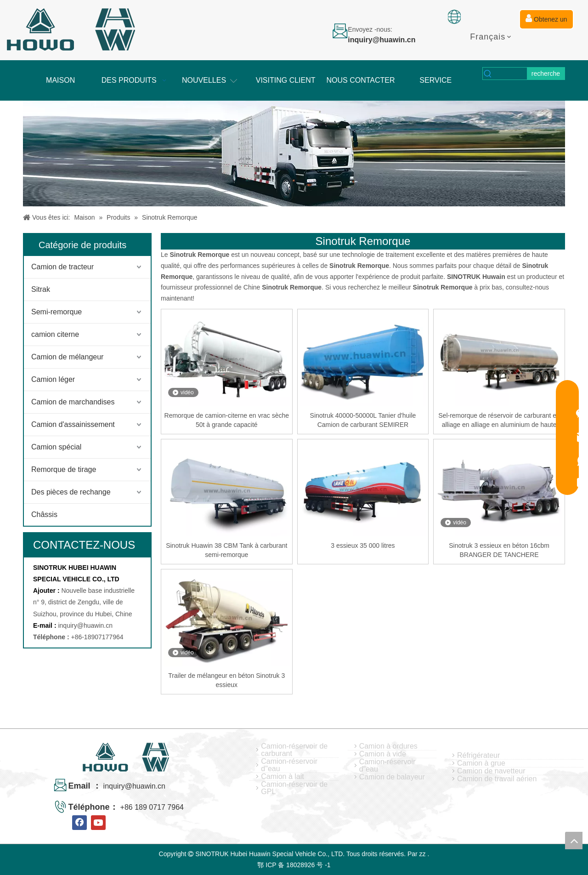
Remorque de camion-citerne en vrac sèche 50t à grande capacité (227, 420)
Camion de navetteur (491, 771)
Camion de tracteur (62, 267)
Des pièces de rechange (71, 492)
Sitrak (41, 289)
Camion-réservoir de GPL (294, 788)
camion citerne (55, 334)
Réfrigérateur (478, 756)
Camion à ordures (388, 746)
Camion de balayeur (392, 777)
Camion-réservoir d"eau (289, 765)
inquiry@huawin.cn (85, 625)
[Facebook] (79, 823)
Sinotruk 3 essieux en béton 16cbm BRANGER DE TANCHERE (499, 550)
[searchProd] (510, 74)
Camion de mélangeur (67, 357)
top (574, 841)
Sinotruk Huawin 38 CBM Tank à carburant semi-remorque (226, 550)
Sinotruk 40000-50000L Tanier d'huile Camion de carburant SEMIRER (363, 420)
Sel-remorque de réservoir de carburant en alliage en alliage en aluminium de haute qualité (499, 420)
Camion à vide (383, 754)
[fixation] (454, 17)
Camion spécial (56, 447)
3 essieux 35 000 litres (363, 545)
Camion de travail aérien (497, 779)
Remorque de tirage (64, 469)
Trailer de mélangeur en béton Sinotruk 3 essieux (226, 680)
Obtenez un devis (546, 22)
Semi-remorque (57, 312)
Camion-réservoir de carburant (294, 750)
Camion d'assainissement (73, 424)
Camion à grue (481, 763)
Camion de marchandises (73, 402)
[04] (294, 153)
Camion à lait (282, 777)
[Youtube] (98, 823)
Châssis (44, 514)
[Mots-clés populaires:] (546, 74)
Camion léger (53, 379)
